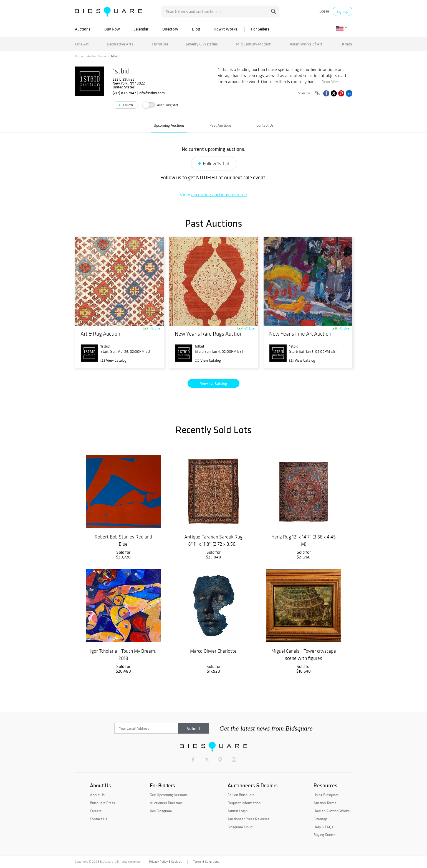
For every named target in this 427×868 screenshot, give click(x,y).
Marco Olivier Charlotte (213, 651)
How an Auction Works (332, 811)
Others (346, 44)
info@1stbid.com (152, 93)
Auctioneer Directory (166, 803)
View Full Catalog (213, 383)
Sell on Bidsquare (241, 795)
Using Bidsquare (326, 795)
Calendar (141, 29)
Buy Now (112, 29)
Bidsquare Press (102, 803)
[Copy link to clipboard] (318, 93)
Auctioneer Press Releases (248, 819)
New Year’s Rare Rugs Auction (209, 334)
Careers (96, 811)
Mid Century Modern (254, 44)
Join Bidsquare (161, 811)
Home (79, 56)
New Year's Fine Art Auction (300, 334)
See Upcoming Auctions (169, 795)
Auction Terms (325, 803)
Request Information (244, 803)
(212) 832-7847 (124, 93)
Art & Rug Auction (100, 334)
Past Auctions (220, 125)
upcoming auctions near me (219, 195)
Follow (127, 105)
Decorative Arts (120, 44)
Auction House (97, 56)
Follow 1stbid (216, 164)
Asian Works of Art (306, 44)
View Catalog (116, 360)
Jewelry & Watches (202, 44)
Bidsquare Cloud (240, 827)
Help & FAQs (323, 827)
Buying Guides (324, 835)
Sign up (342, 11)
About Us (97, 795)
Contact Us (265, 125)
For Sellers (260, 29)
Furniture (160, 44)
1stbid (121, 71)
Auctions (83, 29)
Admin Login (237, 811)
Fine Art (82, 44)
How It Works (225, 29)
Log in (324, 11)
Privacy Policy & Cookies (165, 862)
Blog (196, 29)
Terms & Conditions (206, 862)
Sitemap (320, 819)
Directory (170, 29)
